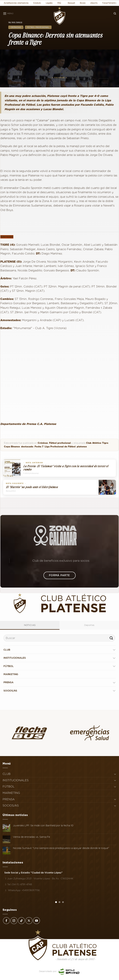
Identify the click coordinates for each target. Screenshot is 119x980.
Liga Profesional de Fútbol (60, 447)
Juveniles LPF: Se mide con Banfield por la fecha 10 (43, 825)
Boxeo (83, 3)
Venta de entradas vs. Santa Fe (31, 837)
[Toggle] (114, 650)
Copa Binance (12, 447)
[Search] (115, 14)
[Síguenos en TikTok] (21, 921)
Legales (49, 3)
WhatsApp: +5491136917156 (22, 890)
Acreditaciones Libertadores (16, 3)
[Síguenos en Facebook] (6, 921)
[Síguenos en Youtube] (36, 921)
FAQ (59, 3)
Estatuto (37, 3)
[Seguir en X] (29, 921)
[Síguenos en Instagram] (14, 921)
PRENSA (8, 682)
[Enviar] (111, 638)
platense (82, 447)
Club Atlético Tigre (97, 443)
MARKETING (11, 674)
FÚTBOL (9, 666)
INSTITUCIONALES (15, 658)
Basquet (71, 3)
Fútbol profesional (38, 27)
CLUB (7, 650)
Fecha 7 (39, 447)
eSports (94, 3)
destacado (27, 447)
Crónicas (16, 27)
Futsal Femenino (109, 3)
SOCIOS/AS (10, 691)
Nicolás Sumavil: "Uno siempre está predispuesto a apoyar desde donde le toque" (61, 848)
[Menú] (8, 14)
